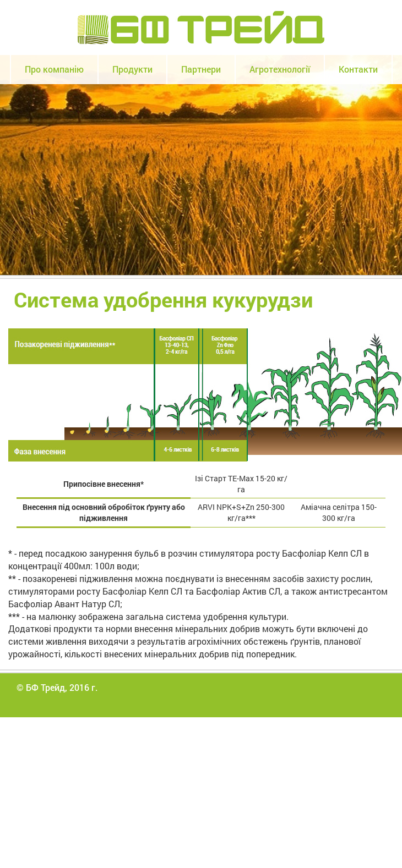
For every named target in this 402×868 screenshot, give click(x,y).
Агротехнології (280, 69)
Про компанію (54, 69)
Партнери (201, 69)
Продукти (132, 69)
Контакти (358, 69)
